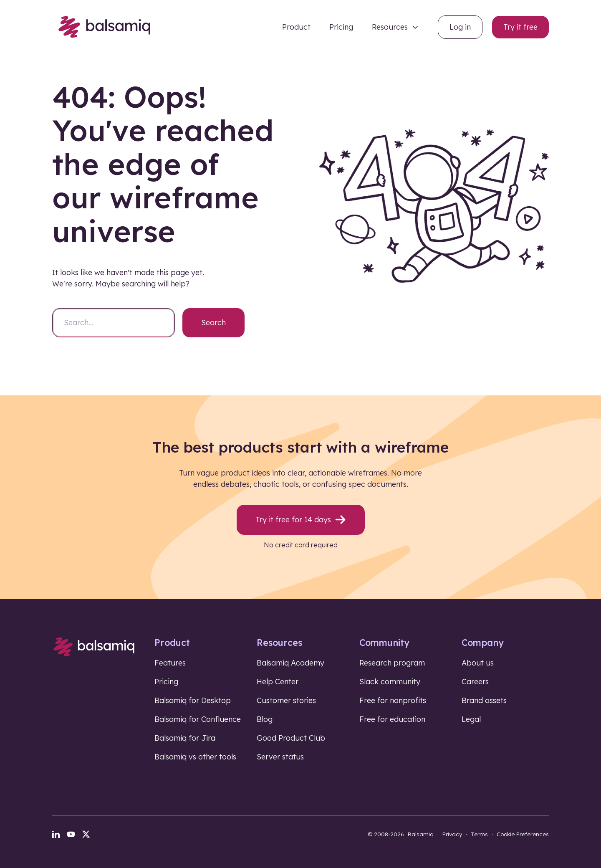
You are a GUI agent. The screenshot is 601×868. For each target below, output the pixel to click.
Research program (392, 663)
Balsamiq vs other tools (195, 757)
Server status (280, 757)
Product (296, 27)
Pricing (341, 27)
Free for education (392, 719)
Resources (390, 27)
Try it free (520, 27)
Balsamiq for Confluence (198, 719)
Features (170, 663)
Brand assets (484, 700)
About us (478, 663)
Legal (471, 719)
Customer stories (286, 700)
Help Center (278, 682)
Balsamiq (421, 834)
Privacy (452, 834)
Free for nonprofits (393, 700)
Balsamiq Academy (290, 663)
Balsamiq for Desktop (193, 700)
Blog (265, 719)
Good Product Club (291, 738)
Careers (475, 682)
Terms (479, 834)
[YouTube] (71, 834)
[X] (86, 834)
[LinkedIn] (56, 834)
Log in (460, 27)
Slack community (390, 682)
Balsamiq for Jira (185, 738)
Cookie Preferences (523, 834)
